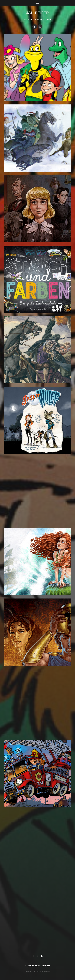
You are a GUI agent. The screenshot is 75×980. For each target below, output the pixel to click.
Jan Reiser (38, 13)
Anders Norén (43, 972)
